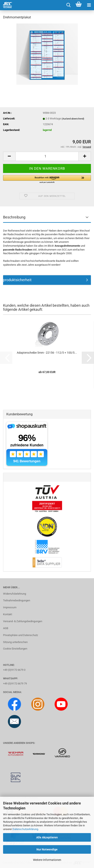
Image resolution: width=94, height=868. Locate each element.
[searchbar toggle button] (68, 5)
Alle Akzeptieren (47, 837)
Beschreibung (14, 217)
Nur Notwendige (47, 849)
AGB (6, 628)
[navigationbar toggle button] (89, 5)
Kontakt (8, 614)
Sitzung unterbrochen (15, 642)
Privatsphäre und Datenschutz (20, 635)
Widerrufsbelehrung (15, 594)
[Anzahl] (47, 156)
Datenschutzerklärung (25, 829)
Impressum (10, 607)
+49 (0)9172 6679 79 (15, 684)
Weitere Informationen (47, 860)
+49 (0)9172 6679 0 (14, 670)
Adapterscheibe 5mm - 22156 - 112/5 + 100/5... (47, 353)
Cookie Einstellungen (15, 649)
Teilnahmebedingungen (17, 600)
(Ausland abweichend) (73, 119)
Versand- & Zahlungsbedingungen (23, 621)
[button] (9, 156)
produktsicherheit (17, 280)
